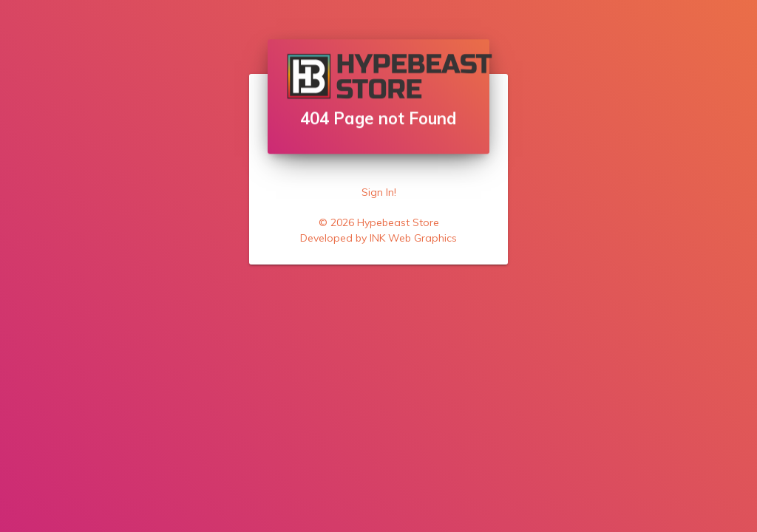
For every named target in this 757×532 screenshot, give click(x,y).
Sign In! (379, 192)
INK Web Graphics (413, 238)
